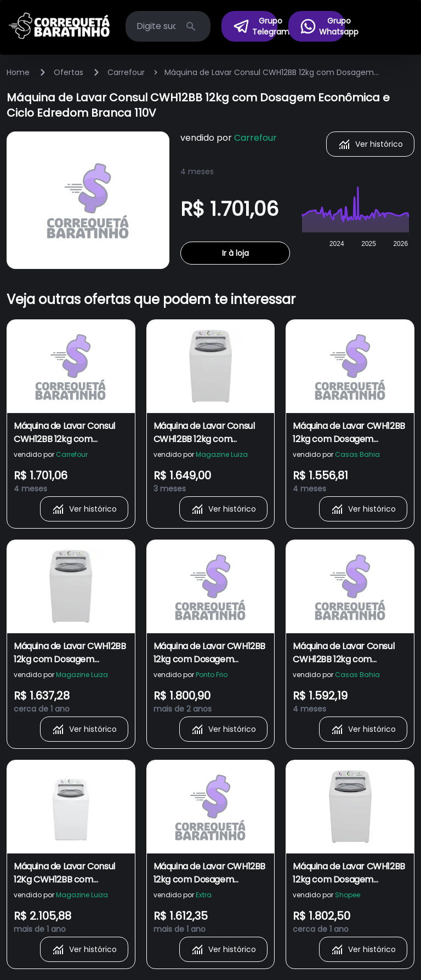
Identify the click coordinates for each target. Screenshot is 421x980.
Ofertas (69, 72)
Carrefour (126, 72)
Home (18, 72)
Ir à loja (235, 253)
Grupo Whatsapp (322, 26)
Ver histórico (370, 144)
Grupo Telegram (255, 26)
